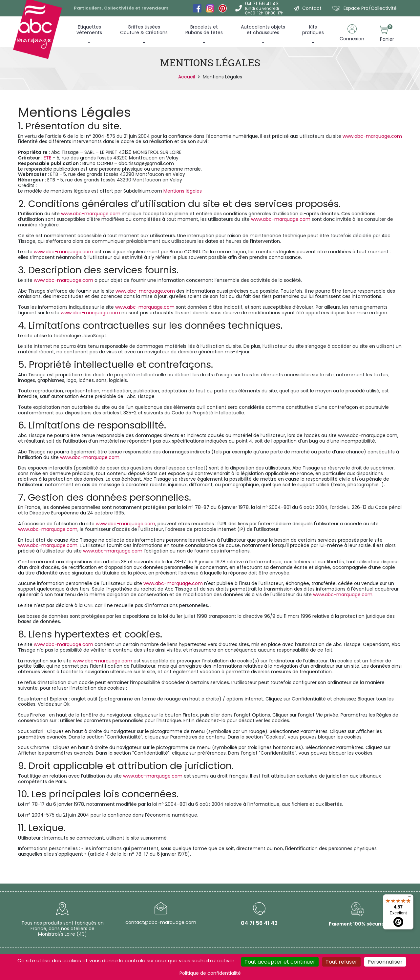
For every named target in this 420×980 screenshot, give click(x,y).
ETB (48, 158)
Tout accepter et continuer (280, 962)
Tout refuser (341, 962)
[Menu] (409, 898)
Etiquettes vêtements (89, 30)
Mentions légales (183, 191)
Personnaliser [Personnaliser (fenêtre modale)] (385, 962)
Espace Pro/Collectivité (370, 8)
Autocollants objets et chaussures (263, 30)
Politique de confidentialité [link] (210, 973)
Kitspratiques (313, 30)
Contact (312, 8)
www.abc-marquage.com (372, 136)
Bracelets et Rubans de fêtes (204, 30)
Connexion (352, 39)
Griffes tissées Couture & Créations (144, 30)
